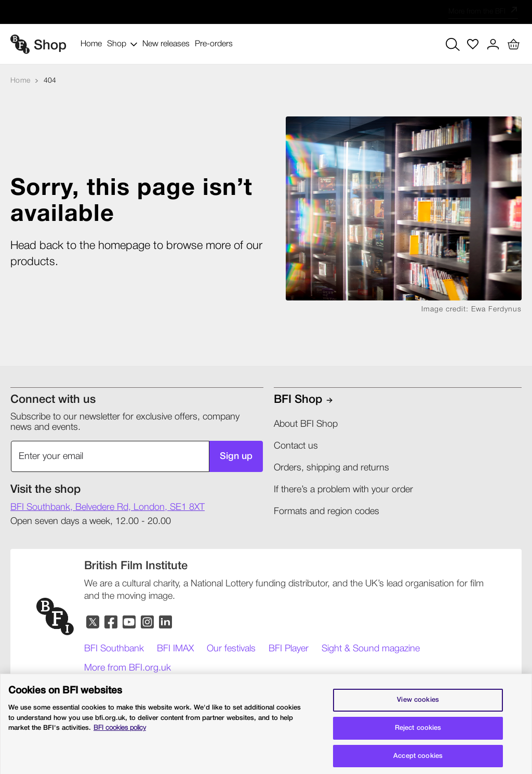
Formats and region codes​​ (327, 511)
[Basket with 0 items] (513, 44)
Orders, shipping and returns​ (331, 468)
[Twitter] (93, 622)
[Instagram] (148, 622)
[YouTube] (130, 622)
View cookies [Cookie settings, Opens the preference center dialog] (418, 705)
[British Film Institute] (136, 566)
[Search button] (453, 44)
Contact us (296, 446)
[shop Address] (108, 508)
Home (91, 44)
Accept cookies (418, 761)
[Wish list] (473, 44)
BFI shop (298, 400)
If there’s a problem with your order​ (343, 490)
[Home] (20, 81)
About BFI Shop (306, 424)
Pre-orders (214, 44)
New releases (166, 44)
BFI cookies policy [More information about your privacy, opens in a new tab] (120, 733)
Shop (122, 44)
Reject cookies (418, 733)
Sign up (236, 456)
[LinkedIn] (166, 622)
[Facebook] (111, 622)
